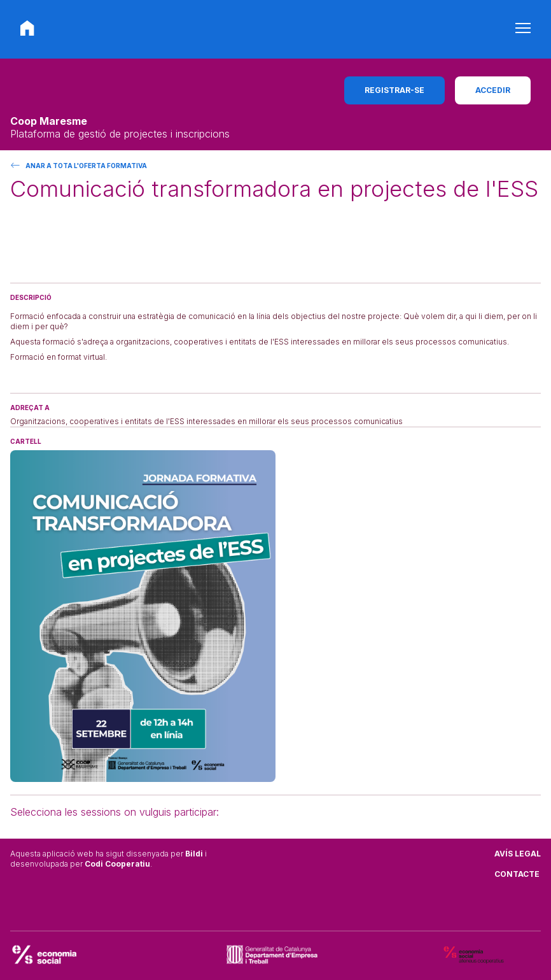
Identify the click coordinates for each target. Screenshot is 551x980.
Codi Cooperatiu (117, 864)
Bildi (194, 854)
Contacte (517, 874)
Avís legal (518, 854)
